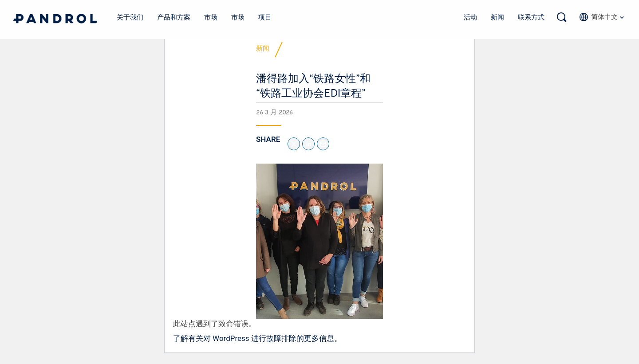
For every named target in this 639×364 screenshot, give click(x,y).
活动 (470, 17)
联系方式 (531, 17)
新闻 (497, 17)
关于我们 (130, 17)
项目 (265, 17)
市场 (211, 17)
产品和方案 (174, 17)
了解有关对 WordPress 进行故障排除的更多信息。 (257, 341)
